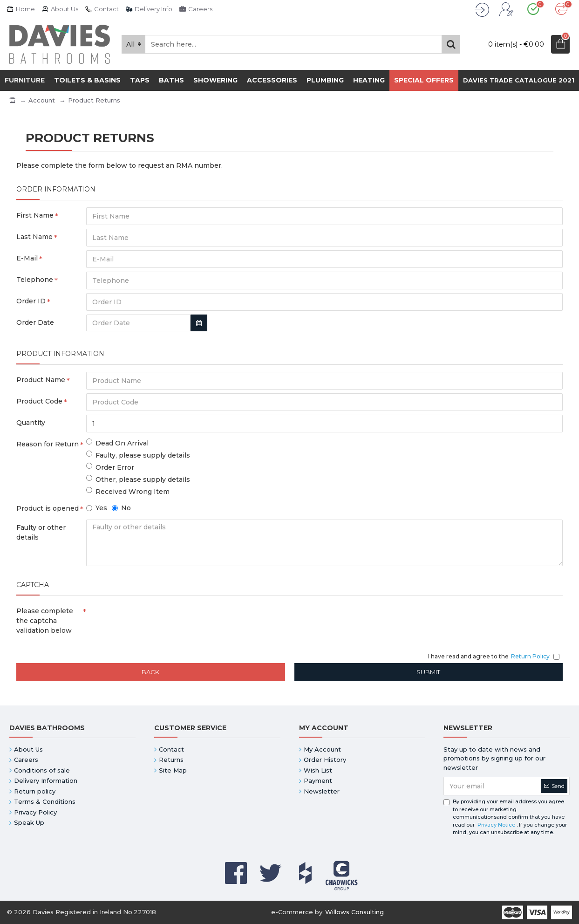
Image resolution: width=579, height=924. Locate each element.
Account (42, 100)
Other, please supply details (138, 479)
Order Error (110, 467)
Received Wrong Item (128, 491)
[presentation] (151, 620)
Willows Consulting (354, 912)
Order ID (31, 301)
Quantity (31, 423)
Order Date (35, 322)
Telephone (35, 280)
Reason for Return (48, 444)
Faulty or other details (41, 532)
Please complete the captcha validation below (45, 621)
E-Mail (27, 258)
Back (150, 672)
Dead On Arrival (117, 443)
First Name (35, 215)
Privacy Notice (496, 825)
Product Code (39, 401)
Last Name (34, 237)
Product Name (41, 380)
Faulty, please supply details (138, 455)
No (121, 508)
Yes (97, 508)
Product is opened (48, 508)
